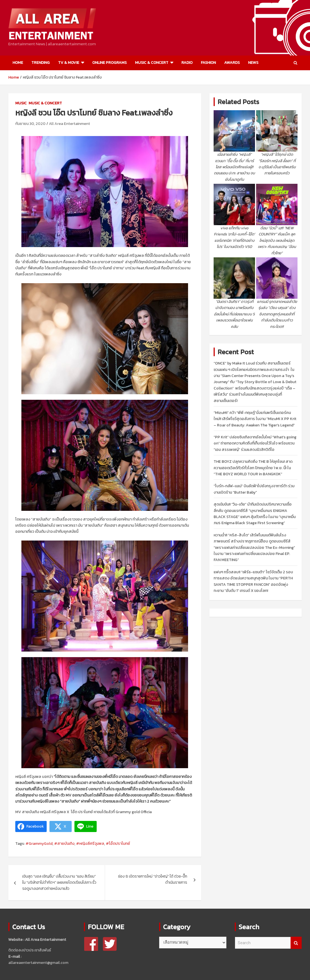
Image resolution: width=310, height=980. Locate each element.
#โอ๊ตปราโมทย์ (118, 844)
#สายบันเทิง (64, 844)
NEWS (253, 63)
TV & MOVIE (69, 63)
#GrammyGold (39, 844)
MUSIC (21, 103)
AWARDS (232, 63)
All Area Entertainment (69, 124)
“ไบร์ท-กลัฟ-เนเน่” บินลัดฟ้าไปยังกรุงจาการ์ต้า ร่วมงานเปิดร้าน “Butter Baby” (254, 489)
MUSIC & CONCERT (152, 63)
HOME (18, 63)
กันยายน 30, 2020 (30, 124)
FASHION (208, 63)
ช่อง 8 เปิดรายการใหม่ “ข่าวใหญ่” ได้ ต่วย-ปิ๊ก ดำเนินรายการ (153, 879)
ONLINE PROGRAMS (109, 63)
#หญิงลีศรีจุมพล (90, 844)
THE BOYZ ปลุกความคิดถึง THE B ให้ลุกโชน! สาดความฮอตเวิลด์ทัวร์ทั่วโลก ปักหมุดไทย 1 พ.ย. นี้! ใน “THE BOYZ (253, 468)
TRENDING (41, 63)
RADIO (187, 63)
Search (296, 943)
